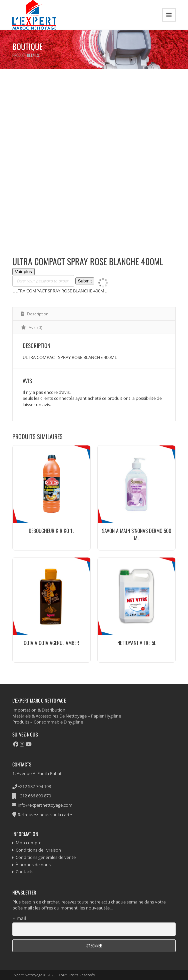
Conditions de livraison (38, 850)
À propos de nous (33, 865)
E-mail (19, 918)
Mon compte (28, 843)
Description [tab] (37, 314)
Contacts (24, 872)
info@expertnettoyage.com (45, 805)
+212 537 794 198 (34, 786)
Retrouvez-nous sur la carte (45, 815)
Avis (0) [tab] (35, 327)
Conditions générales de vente (46, 857)
